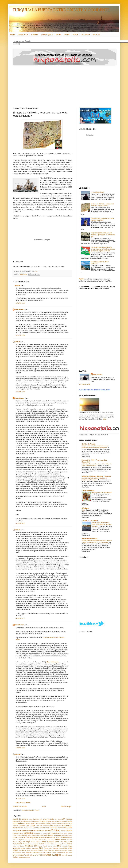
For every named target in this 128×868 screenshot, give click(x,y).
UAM (36, 855)
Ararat (63, 821)
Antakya (54, 821)
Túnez (70, 852)
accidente (25, 819)
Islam (58, 837)
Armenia (69, 821)
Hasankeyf (69, 835)
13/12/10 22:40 (20, 392)
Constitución (67, 825)
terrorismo (42, 852)
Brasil (67, 823)
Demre (39, 828)
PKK (41, 848)
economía (68, 828)
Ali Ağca (21, 821)
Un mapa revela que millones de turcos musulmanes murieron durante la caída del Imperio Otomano (103, 249)
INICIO (13, 35)
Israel (63, 837)
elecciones (48, 830)
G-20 (62, 833)
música (52, 844)
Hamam (64, 835)
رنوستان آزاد (85, 508)
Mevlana (30, 844)
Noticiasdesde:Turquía (89, 539)
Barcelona (39, 823)
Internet (47, 838)
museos (47, 844)
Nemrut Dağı (58, 844)
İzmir (14, 840)
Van (63, 855)
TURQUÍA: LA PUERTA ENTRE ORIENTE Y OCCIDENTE (61, 10)
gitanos (30, 835)
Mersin (25, 844)
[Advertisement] (45, 86)
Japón (21, 840)
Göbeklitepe (35, 835)
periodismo (35, 848)
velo (66, 855)
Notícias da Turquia (88, 444)
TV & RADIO (85, 35)
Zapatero (21, 857)
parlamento (16, 848)
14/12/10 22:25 (20, 748)
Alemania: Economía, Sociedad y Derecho (96, 476)
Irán (54, 838)
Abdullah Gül (17, 819)
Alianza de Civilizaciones (32, 821)
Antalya (59, 821)
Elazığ (42, 830)
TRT (67, 852)
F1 (42, 833)
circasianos (46, 826)
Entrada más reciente (20, 807)
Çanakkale (15, 826)
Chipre (32, 825)
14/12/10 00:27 (20, 523)
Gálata (65, 833)
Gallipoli (70, 833)
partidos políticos (26, 848)
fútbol (58, 833)
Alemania (69, 819)
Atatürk (33, 823)
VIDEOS (75, 35)
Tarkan (24, 852)
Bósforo (58, 823)
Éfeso (14, 831)
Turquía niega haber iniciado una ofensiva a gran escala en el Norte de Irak (103, 235)
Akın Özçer (58, 819)
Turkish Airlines (29, 855)
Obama (22, 846)
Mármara (39, 842)
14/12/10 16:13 (20, 618)
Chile (28, 826)
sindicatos (58, 850)
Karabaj (44, 840)
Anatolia (43, 821)
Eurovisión (37, 833)
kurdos (57, 840)
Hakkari (59, 835)
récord (61, 848)
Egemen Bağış (21, 830)
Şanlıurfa (41, 850)
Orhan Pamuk (43, 846)
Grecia (51, 835)
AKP (63, 819)
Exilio (84, 510)
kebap (53, 840)
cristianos (16, 828)
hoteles (20, 838)
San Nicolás (34, 850)
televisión (29, 852)
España (69, 830)
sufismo (19, 852)
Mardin (33, 842)
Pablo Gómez (20, 310)
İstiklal (67, 838)
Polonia (46, 848)
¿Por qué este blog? (97, 192)
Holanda (15, 838)
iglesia (36, 838)
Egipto (28, 830)
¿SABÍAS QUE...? (47, 35)
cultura (21, 828)
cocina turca (58, 826)
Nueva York (16, 846)
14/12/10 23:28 (20, 798)
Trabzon (48, 852)
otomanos (65, 846)
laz (68, 840)
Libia (71, 840)
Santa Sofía (48, 850)
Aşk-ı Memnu (26, 823)
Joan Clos (34, 840)
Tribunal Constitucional (58, 852)
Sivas (66, 850)
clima (51, 826)
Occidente (29, 846)
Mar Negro (26, 842)
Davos (35, 828)
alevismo (15, 821)
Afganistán (36, 819)
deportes (53, 828)
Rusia (29, 850)
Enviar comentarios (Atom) (30, 810)
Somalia (70, 850)
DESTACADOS (23, 35)
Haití (55, 835)
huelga (32, 838)
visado (70, 855)
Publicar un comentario (23, 802)
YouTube (15, 857)
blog (50, 823)
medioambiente (18, 844)
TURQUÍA (34, 35)
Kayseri (49, 840)
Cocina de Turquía (88, 490)
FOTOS (67, 35)
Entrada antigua (66, 807)
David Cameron (28, 828)
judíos (40, 840)
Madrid (15, 842)
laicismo (63, 840)
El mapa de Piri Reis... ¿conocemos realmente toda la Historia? (102, 205)
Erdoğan (56, 830)
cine (41, 826)
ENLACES (96, 35)
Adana (31, 819)
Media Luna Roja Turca (64, 842)
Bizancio (45, 823)
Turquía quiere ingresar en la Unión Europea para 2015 (102, 219)
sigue (105, 419)
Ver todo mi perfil (85, 384)
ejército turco (36, 830)
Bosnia (63, 823)
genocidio (24, 835)
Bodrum (54, 823)
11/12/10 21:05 (20, 303)
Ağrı (41, 819)
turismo (21, 855)
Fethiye (45, 833)
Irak (51, 838)
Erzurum (63, 831)
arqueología (23, 274)
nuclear (69, 844)
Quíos (50, 848)
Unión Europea (53, 855)
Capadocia (22, 826)
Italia (71, 838)
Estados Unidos (18, 833)
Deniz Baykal (45, 828)
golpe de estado (43, 835)
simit (53, 850)
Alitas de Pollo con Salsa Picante (102, 492)
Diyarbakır (61, 828)
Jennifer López (27, 840)
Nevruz (64, 844)
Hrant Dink (26, 838)
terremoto (36, 852)
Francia (53, 833)
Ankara (48, 821)
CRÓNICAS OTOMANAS (90, 521)
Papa (70, 846)
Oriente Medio (52, 846)
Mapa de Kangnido (53, 662)
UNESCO (42, 855)
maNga (20, 842)
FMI (49, 833)
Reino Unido (68, 848)
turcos (15, 855)
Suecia (15, 852)
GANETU (15, 835)
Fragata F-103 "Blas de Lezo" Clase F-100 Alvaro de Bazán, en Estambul (102, 524)
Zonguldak (27, 857)
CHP (37, 826)
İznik (17, 840)
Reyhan (18, 286)
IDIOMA (59, 35)
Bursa (70, 823)
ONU (36, 846)
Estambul (29, 833)
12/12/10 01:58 (20, 335)
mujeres (41, 844)
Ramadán (56, 848)
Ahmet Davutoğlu (48, 819)
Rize (20, 850)
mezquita (35, 844)
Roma (24, 850)
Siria (62, 850)
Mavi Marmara (48, 842)
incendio (42, 838)
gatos (19, 835)
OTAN (59, 846)
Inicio (44, 807)
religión (15, 850)
